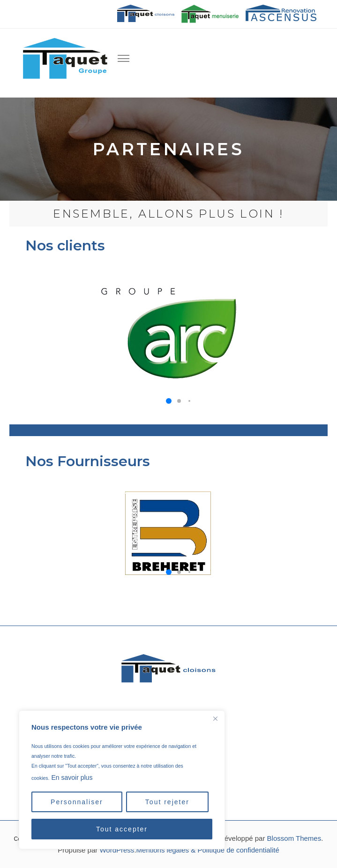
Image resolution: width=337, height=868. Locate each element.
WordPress (117, 850)
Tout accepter (122, 829)
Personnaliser (77, 802)
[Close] (215, 718)
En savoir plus (72, 777)
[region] (122, 780)
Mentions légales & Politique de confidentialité (208, 850)
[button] (169, 401)
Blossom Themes (294, 838)
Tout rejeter (167, 802)
